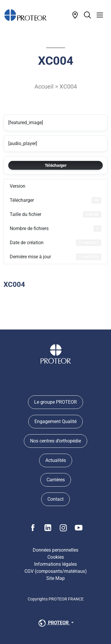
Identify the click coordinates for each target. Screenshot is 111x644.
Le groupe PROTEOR (55, 402)
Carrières (56, 480)
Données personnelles (55, 550)
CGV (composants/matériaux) (56, 571)
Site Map (55, 578)
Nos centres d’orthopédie (55, 441)
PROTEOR (54, 623)
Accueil (44, 86)
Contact (55, 499)
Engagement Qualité (55, 421)
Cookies (56, 557)
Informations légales (55, 564)
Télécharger (56, 165)
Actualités (56, 460)
